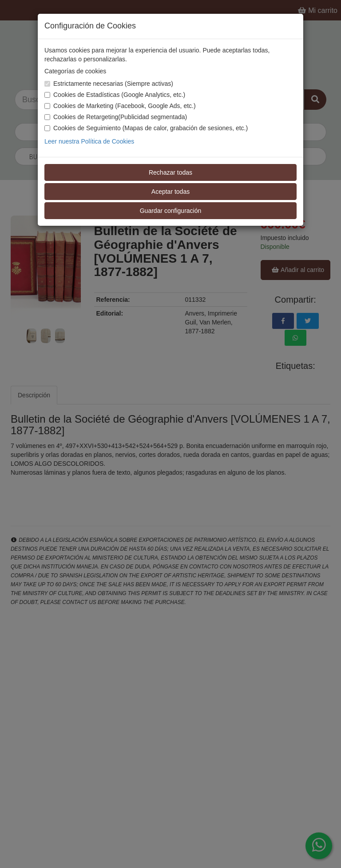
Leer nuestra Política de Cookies (89, 141)
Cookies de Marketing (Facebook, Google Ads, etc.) (120, 106)
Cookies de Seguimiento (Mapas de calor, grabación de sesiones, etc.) (146, 128)
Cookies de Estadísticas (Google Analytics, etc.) (115, 95)
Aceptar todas (170, 192)
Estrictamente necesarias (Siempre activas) (109, 84)
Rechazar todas (170, 172)
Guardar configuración (171, 211)
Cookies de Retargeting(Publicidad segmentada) (116, 117)
